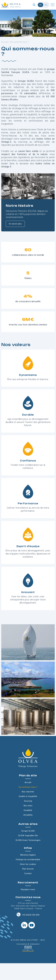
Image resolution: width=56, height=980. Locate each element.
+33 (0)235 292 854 (31, 915)
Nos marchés (28, 792)
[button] (34, 5)
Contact (28, 873)
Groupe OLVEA (28, 831)
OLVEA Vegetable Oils (28, 836)
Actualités (28, 815)
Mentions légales (28, 855)
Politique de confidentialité (28, 860)
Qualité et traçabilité (28, 796)
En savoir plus (15, 224)
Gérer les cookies (28, 864)
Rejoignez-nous (28, 889)
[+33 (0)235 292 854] (19, 914)
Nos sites (28, 806)
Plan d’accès (28, 869)
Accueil (5, 42)
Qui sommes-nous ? (28, 787)
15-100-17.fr (28, 950)
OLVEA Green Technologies (28, 840)
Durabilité (28, 810)
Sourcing (28, 801)
